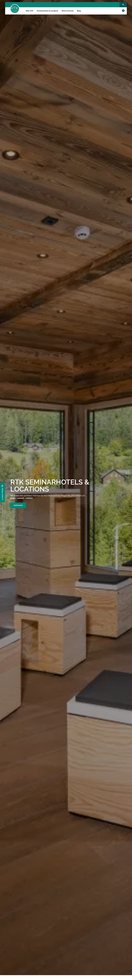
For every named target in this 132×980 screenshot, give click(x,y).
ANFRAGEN (18, 505)
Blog (79, 11)
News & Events (68, 11)
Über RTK (29, 11)
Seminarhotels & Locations (47, 11)
